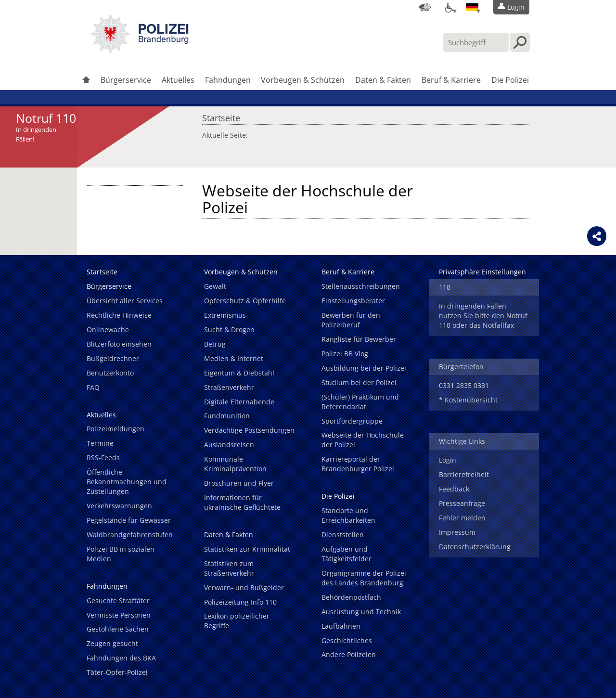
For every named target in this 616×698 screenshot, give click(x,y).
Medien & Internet (234, 358)
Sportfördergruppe (352, 421)
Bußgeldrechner (113, 358)
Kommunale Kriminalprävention (235, 464)
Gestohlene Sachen (118, 629)
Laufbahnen (341, 626)
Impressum (457, 532)
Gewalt (215, 286)
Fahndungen (228, 80)
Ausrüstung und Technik (361, 612)
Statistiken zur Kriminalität (247, 549)
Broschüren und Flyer (239, 483)
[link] (140, 51)
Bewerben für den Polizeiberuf (351, 320)
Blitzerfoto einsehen (119, 344)
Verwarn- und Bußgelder (244, 588)
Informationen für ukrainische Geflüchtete (242, 502)
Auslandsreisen (229, 445)
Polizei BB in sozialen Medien (121, 554)
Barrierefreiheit (464, 474)
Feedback (454, 489)
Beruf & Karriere (451, 80)
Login (448, 460)
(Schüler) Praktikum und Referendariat (360, 402)
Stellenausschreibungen (361, 286)
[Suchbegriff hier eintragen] (476, 42)
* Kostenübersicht (468, 400)
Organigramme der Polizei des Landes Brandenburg (364, 578)
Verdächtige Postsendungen (249, 430)
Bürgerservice (126, 80)
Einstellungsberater (353, 301)
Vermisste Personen (119, 615)
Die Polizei (510, 80)
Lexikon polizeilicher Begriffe (237, 621)
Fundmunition (227, 416)
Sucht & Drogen (229, 330)
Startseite (221, 116)
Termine (100, 443)
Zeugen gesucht (112, 643)
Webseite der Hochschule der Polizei (363, 440)
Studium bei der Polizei (359, 382)
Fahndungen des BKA (121, 658)
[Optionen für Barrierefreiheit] (449, 7)
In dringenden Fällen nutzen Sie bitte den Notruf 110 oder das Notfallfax (483, 316)
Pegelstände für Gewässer (129, 520)
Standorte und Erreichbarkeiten (348, 515)
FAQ (93, 387)
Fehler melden (462, 518)
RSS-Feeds (103, 458)
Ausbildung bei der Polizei (364, 368)
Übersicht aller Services (125, 301)
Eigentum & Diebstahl (239, 373)
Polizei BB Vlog (345, 354)
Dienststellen (343, 535)
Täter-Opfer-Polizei (117, 672)
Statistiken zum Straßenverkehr (229, 568)
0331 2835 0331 (464, 385)
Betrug (215, 344)
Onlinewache (108, 330)
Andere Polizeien (349, 654)
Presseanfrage (462, 503)
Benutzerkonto (110, 373)
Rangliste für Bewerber (359, 339)
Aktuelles (178, 80)
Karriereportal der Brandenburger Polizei (358, 464)
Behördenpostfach (351, 597)
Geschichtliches (347, 640)
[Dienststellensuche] (425, 7)
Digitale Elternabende (239, 402)
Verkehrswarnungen (119, 506)
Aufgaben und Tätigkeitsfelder (346, 554)
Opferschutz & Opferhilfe (245, 301)
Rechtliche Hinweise (119, 315)
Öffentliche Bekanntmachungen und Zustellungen (127, 482)
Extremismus (225, 315)
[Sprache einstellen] (472, 7)
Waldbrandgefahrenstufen (130, 535)
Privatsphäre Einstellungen (482, 272)
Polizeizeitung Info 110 (240, 602)
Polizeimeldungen (115, 429)
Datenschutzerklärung (475, 547)
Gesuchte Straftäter (118, 601)
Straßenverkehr (229, 387)
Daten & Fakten (383, 80)
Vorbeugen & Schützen (303, 80)
